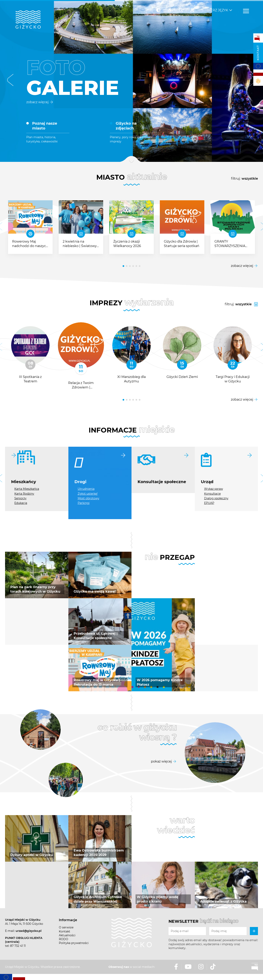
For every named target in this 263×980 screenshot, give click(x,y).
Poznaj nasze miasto (45, 126)
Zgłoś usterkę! (88, 494)
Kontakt (258, 53)
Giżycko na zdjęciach (126, 126)
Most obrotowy (89, 498)
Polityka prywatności (74, 943)
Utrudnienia (86, 489)
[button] (10, 81)
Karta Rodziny (24, 494)
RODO (64, 939)
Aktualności (67, 935)
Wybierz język (215, 10)
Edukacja (21, 503)
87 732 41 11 (18, 946)
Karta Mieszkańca (27, 489)
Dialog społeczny (216, 498)
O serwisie (66, 927)
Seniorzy (20, 498)
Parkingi (84, 503)
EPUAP (209, 503)
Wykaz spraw (214, 489)
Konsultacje (212, 494)
